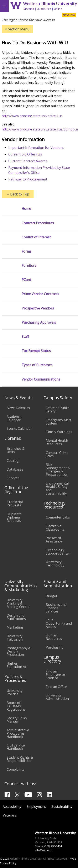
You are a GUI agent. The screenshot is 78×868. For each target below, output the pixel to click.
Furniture (29, 266)
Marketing (15, 627)
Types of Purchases (37, 365)
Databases (15, 469)
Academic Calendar (14, 418)
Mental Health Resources (57, 442)
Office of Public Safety (57, 410)
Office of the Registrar (16, 490)
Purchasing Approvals (39, 323)
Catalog (13, 461)
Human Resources (54, 637)
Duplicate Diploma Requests (14, 517)
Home (26, 209)
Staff (25, 337)
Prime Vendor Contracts (40, 294)
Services (13, 478)
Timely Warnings (59, 432)
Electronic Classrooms (55, 528)
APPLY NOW (69, 15)
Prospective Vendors (38, 308)
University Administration (57, 697)
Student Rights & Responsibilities (20, 759)
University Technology (55, 564)
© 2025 (4, 859)
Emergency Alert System (59, 422)
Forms (27, 251)
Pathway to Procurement (28, 179)
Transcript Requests (15, 504)
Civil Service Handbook (16, 747)
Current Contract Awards (28, 161)
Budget (51, 596)
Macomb (29, 9)
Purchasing (55, 647)
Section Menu (17, 29)
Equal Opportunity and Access (59, 623)
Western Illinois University (50, 4)
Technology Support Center (58, 552)
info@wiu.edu (43, 850)
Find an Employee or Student (56, 675)
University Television (15, 638)
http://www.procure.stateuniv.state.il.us (32, 116)
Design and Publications (16, 617)
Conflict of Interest (36, 237)
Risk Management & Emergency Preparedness (58, 470)
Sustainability (62, 807)
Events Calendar (19, 428)
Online (58, 9)
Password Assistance (54, 540)
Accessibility (12, 807)
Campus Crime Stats (57, 454)
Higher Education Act (17, 665)
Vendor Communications (41, 379)
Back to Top (18, 194)
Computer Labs (58, 517)
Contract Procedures (38, 223)
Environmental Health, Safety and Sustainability (57, 488)
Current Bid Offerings (25, 154)
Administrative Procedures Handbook (18, 733)
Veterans (10, 815)
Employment (36, 807)
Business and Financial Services (56, 608)
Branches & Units (16, 450)
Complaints (15, 769)
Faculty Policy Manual (17, 720)
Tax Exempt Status (36, 351)
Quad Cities (44, 9)
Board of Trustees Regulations (16, 706)
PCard (26, 280)
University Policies (15, 692)
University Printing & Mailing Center (18, 603)
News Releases (18, 408)
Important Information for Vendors (36, 148)
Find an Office (56, 687)
